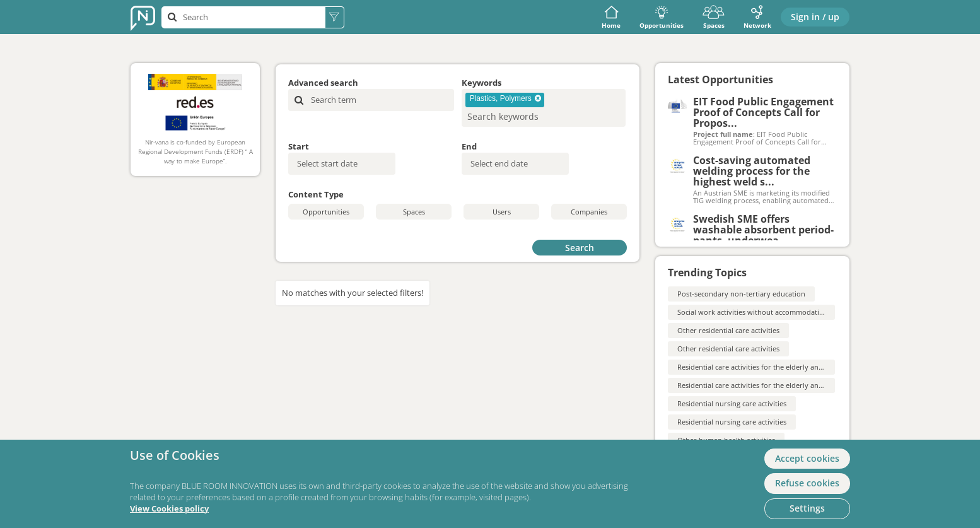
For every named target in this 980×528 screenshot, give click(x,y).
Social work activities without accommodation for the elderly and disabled (799, 312)
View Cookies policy (169, 509)
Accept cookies (807, 458)
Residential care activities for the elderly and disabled (765, 367)
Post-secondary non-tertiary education (741, 294)
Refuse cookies (807, 483)
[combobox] (544, 108)
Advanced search (323, 83)
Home (611, 17)
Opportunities (662, 17)
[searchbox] (523, 116)
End (469, 146)
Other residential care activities (728, 330)
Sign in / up (815, 17)
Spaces (714, 17)
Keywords (481, 83)
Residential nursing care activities (732, 403)
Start (299, 146)
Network (757, 17)
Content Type (316, 194)
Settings (807, 508)
